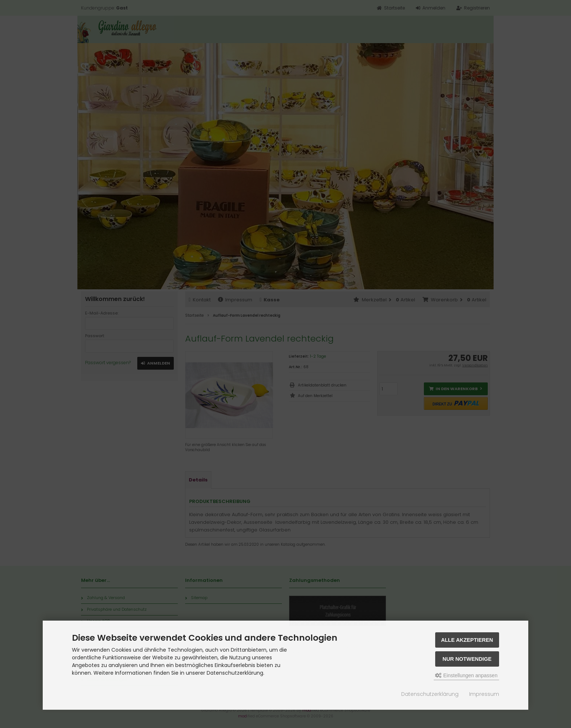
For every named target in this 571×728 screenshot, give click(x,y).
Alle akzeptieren (467, 640)
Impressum (484, 694)
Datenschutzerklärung (430, 694)
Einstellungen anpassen (466, 675)
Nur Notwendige (467, 659)
